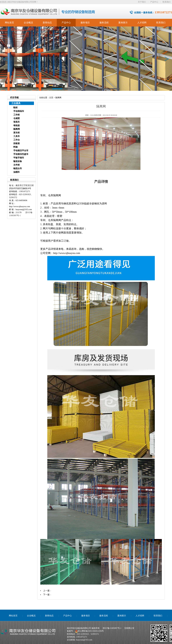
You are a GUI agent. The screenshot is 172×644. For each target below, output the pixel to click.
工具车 (17, 136)
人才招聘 (142, 23)
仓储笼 (17, 118)
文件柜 (17, 165)
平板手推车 (19, 158)
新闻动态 (47, 23)
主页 (51, 98)
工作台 (17, 140)
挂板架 (17, 143)
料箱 (15, 147)
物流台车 (18, 168)
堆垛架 (17, 125)
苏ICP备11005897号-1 (112, 628)
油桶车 (17, 172)
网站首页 (9, 23)
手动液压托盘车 (21, 154)
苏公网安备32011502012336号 (91, 631)
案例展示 (123, 23)
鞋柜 (15, 108)
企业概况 (28, 23)
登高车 (17, 122)
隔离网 (17, 129)
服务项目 (85, 23)
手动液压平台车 (21, 151)
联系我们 (167, 2)
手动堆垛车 (19, 111)
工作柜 (17, 115)
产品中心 (154, 2)
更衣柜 (17, 133)
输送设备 (18, 161)
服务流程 (104, 23)
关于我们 (142, 2)
